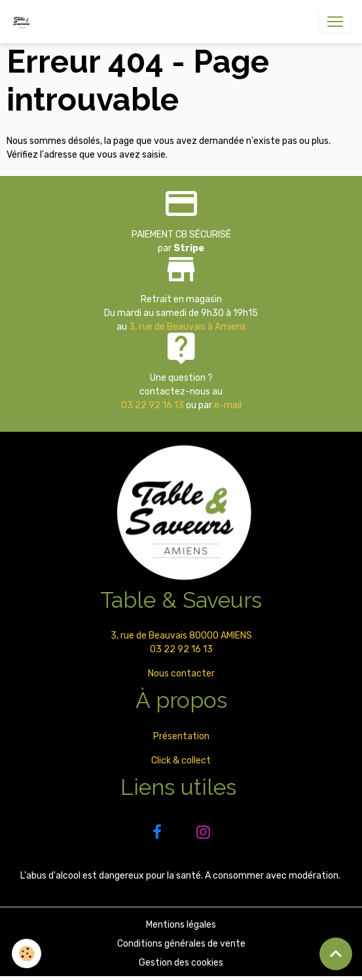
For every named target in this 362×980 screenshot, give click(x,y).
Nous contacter (181, 674)
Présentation (181, 736)
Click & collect (181, 761)
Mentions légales (181, 925)
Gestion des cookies (181, 963)
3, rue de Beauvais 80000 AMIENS (181, 636)
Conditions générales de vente (181, 944)
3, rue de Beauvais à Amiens (188, 327)
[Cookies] (27, 954)
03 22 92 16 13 (153, 405)
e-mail (228, 405)
